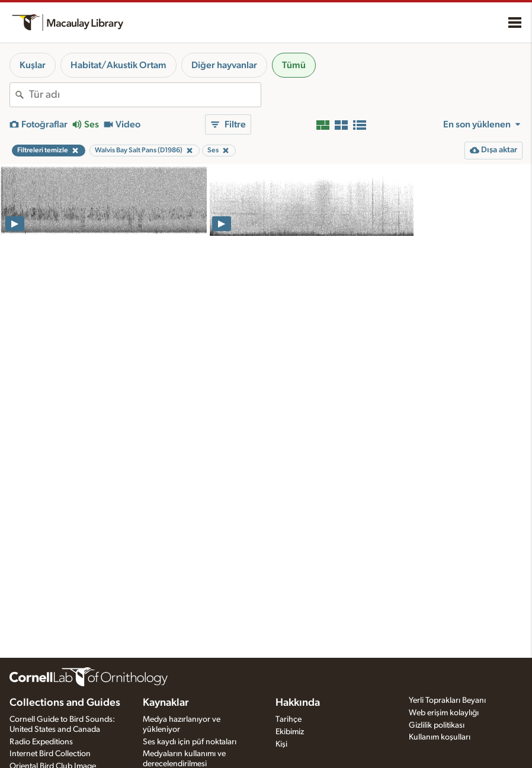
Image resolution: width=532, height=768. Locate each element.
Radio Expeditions (41, 742)
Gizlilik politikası (437, 725)
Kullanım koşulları (440, 737)
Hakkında (298, 703)
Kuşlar (33, 65)
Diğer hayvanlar (224, 65)
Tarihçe (289, 719)
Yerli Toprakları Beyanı (447, 700)
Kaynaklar (166, 703)
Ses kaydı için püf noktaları (190, 742)
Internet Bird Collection (50, 754)
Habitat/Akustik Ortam (118, 65)
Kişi (281, 744)
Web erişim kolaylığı (444, 713)
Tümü (294, 65)
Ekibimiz (290, 732)
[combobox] (145, 95)
